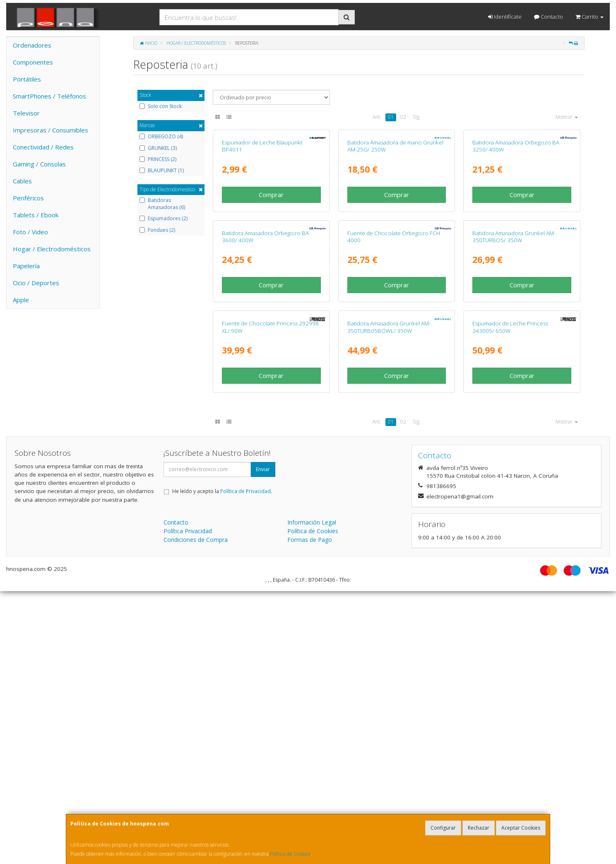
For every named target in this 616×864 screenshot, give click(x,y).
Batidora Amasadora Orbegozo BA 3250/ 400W (516, 237)
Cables (22, 181)
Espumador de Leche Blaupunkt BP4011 (262, 237)
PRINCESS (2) (158, 159)
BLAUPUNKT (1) (162, 171)
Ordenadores (32, 45)
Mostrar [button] (567, 117)
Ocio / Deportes (36, 283)
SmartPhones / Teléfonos (49, 96)
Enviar (263, 742)
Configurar (443, 828)
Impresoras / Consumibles (51, 130)
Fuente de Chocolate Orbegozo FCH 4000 (394, 418)
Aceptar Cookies (521, 828)
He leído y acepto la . (222, 764)
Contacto (549, 17)
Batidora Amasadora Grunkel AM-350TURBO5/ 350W (514, 418)
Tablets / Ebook (36, 215)
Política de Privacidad (245, 764)
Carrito (590, 17)
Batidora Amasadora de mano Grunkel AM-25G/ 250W (395, 237)
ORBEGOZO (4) (161, 137)
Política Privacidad (188, 804)
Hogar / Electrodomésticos (52, 249)
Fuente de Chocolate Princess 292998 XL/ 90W (270, 600)
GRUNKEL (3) (158, 148)
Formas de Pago (310, 812)
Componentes (33, 62)
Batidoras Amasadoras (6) (162, 204)
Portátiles (27, 79)
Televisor (26, 113)
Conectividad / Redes (43, 147)
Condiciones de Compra (196, 812)
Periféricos (28, 198)
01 (391, 117)
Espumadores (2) (164, 219)
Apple (21, 300)
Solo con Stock (161, 106)
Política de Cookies (290, 854)
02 (403, 117)
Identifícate (505, 17)
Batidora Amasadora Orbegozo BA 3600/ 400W (265, 418)
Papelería (26, 266)
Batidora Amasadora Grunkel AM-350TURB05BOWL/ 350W (389, 600)
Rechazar (479, 828)
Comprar (271, 285)
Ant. (377, 117)
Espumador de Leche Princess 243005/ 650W (510, 600)
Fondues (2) (157, 230)
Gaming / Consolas (39, 164)
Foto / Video (30, 232)
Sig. (417, 117)
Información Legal (312, 795)
